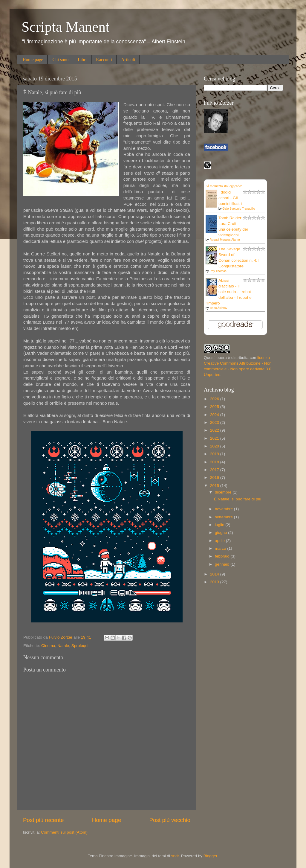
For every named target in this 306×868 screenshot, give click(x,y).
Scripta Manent (66, 27)
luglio (220, 525)
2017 (215, 470)
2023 (215, 422)
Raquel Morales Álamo (225, 240)
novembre (224, 509)
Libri (82, 60)
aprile (220, 541)
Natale (63, 646)
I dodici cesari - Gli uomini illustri (230, 198)
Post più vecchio (170, 820)
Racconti (104, 60)
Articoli (128, 60)
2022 (215, 430)
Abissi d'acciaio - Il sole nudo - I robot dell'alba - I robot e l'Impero (229, 292)
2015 (215, 486)
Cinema (48, 646)
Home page (33, 60)
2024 (215, 415)
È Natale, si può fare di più (238, 499)
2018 (215, 462)
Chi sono (60, 60)
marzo (221, 548)
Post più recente (43, 820)
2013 (215, 582)
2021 (215, 438)
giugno (221, 533)
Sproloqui (80, 646)
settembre (224, 517)
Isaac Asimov (218, 308)
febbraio (223, 556)
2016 (215, 478)
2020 (215, 446)
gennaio (223, 564)
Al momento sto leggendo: (224, 186)
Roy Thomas (218, 271)
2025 (215, 407)
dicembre (224, 492)
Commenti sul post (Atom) (64, 832)
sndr (175, 856)
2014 (215, 574)
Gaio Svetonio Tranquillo (239, 209)
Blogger (210, 856)
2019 (215, 454)
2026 (215, 399)
